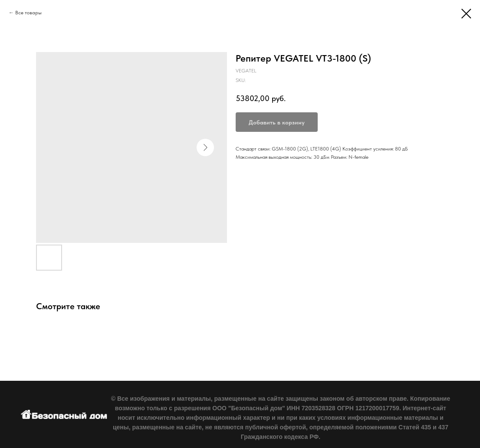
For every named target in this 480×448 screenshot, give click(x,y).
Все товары (28, 13)
